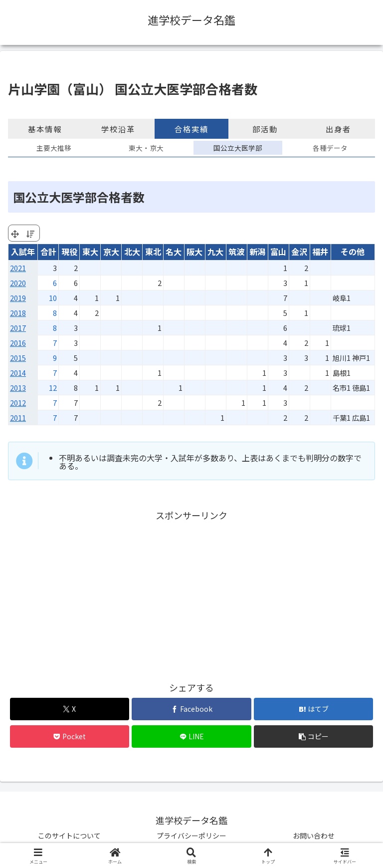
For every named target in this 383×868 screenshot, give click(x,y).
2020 (18, 283)
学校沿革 (118, 129)
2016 (18, 343)
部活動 (265, 129)
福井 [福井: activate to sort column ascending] (320, 252)
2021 (18, 268)
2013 (18, 388)
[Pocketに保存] (70, 736)
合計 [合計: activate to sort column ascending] (48, 252)
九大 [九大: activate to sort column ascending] (215, 252)
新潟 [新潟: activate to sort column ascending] (257, 252)
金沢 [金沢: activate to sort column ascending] (299, 252)
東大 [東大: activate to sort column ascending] (90, 252)
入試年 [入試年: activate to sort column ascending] (23, 252)
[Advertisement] (191, 593)
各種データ (330, 148)
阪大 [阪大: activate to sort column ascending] (194, 252)
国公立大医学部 (238, 148)
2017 (18, 328)
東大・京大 (146, 148)
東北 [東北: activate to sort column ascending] (153, 252)
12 (53, 388)
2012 (18, 403)
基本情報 (45, 129)
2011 (18, 418)
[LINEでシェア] (191, 736)
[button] (313, 736)
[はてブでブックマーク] (313, 709)
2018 (18, 313)
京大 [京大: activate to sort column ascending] (111, 252)
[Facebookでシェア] (191, 709)
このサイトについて (69, 836)
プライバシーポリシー (191, 836)
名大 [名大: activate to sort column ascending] (174, 252)
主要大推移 (54, 148)
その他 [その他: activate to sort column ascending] (353, 252)
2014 (18, 373)
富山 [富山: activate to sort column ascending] (278, 252)
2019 (18, 298)
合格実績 (191, 129)
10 (53, 298)
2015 (18, 358)
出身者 (338, 129)
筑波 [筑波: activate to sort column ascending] (236, 252)
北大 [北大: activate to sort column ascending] (132, 252)
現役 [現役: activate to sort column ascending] (69, 252)
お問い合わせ (314, 836)
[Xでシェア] (70, 709)
